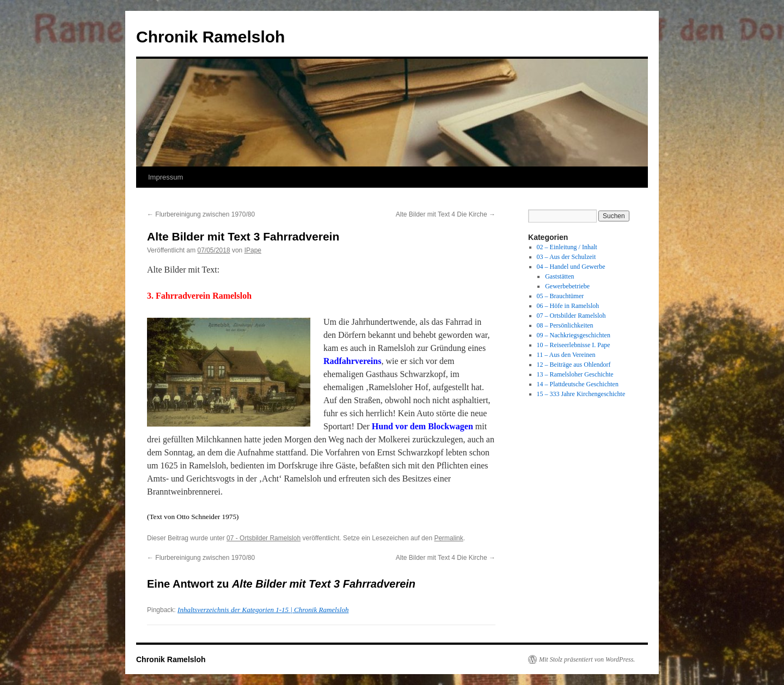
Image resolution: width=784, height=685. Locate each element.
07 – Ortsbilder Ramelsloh (571, 316)
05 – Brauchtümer (561, 296)
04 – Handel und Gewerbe (571, 267)
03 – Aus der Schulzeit (566, 257)
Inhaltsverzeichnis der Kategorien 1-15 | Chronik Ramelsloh (263, 610)
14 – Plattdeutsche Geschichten (578, 384)
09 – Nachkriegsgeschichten (574, 335)
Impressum (166, 177)
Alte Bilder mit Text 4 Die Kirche (446, 214)
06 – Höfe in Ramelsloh (568, 306)
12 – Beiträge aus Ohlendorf (574, 365)
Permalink (448, 538)
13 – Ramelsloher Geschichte (575, 374)
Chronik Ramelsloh (210, 37)
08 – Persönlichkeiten (565, 325)
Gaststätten (559, 276)
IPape (253, 250)
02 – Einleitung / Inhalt (567, 247)
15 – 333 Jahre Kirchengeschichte (581, 394)
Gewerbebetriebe (567, 286)
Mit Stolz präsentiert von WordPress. (587, 659)
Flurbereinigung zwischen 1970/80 (201, 214)
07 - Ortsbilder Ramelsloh (264, 538)
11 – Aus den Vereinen (566, 355)
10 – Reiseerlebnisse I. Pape (574, 345)
